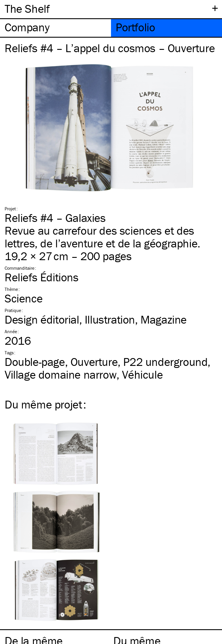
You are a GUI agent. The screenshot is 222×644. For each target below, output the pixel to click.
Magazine (164, 319)
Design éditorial (42, 319)
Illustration (110, 319)
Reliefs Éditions (42, 277)
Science (24, 298)
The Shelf (27, 9)
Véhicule (142, 374)
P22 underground (165, 362)
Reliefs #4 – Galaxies (55, 218)
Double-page (35, 362)
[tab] (55, 28)
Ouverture (94, 362)
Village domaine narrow (61, 374)
